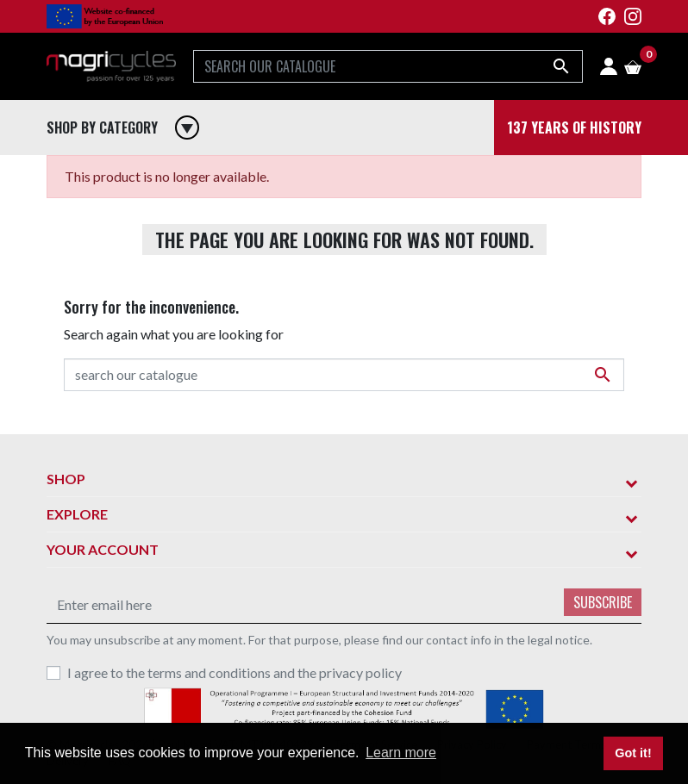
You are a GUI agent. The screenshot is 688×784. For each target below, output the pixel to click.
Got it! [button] (633, 753)
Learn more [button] (401, 753)
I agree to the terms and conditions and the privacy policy (235, 672)
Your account (103, 549)
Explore (77, 514)
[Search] (388, 66)
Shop (66, 479)
